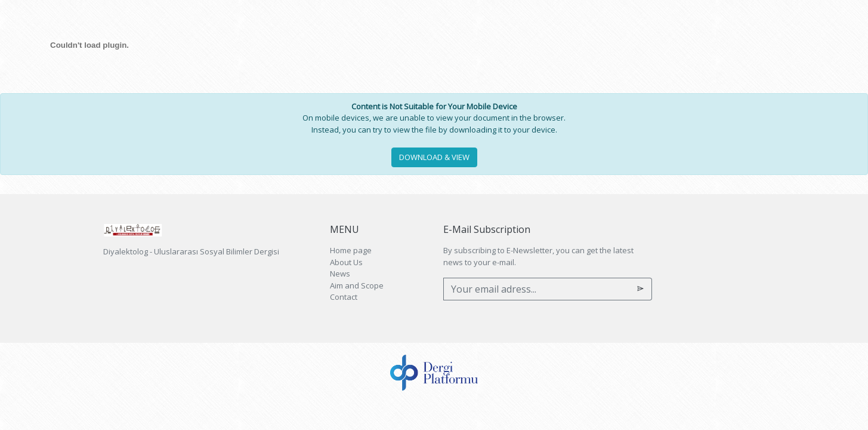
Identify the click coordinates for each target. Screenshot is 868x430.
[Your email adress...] (537, 289)
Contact (344, 297)
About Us (346, 262)
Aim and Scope (357, 285)
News (340, 274)
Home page (351, 250)
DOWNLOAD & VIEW (434, 157)
